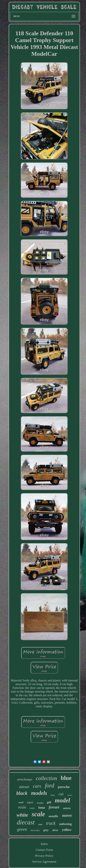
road (21, 802)
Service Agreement (44, 862)
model (62, 800)
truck (51, 823)
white (22, 815)
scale (38, 814)
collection (47, 778)
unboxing (66, 824)
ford (50, 786)
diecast (26, 822)
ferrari (54, 807)
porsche (64, 787)
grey (46, 830)
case (32, 808)
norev (67, 815)
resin (22, 807)
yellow (67, 830)
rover (53, 795)
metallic (54, 816)
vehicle (67, 808)
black (22, 793)
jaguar (30, 802)
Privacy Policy (44, 856)
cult (61, 794)
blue (66, 778)
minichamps (25, 779)
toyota (70, 795)
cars (37, 786)
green (22, 829)
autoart (24, 787)
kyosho (40, 803)
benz (42, 808)
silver (55, 830)
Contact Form (44, 850)
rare (40, 824)
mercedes (35, 830)
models (39, 793)
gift (49, 802)
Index (44, 844)
